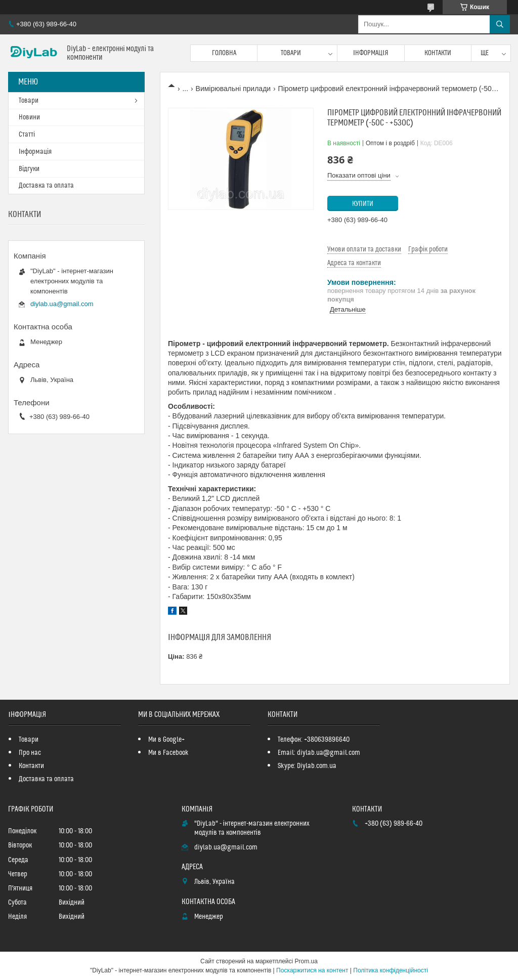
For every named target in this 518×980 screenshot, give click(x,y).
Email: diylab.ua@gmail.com (319, 753)
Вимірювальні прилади (233, 89)
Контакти (438, 53)
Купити (363, 204)
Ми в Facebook (168, 753)
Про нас (30, 753)
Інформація (371, 53)
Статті (27, 135)
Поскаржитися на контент (312, 970)
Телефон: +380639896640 (314, 740)
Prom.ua (306, 961)
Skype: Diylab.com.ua (307, 766)
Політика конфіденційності (391, 970)
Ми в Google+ (166, 740)
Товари (291, 53)
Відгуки (29, 169)
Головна (224, 53)
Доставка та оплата (46, 186)
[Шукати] (500, 24)
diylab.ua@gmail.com (62, 304)
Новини (29, 117)
